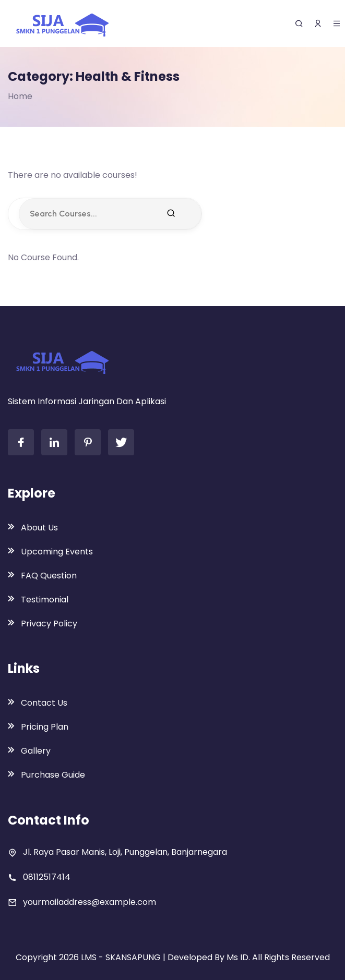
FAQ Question (49, 576)
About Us (39, 528)
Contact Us (44, 703)
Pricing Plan (45, 727)
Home (20, 96)
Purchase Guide (53, 775)
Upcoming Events (57, 552)
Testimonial (45, 600)
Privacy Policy (49, 624)
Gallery (36, 751)
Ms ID (237, 957)
